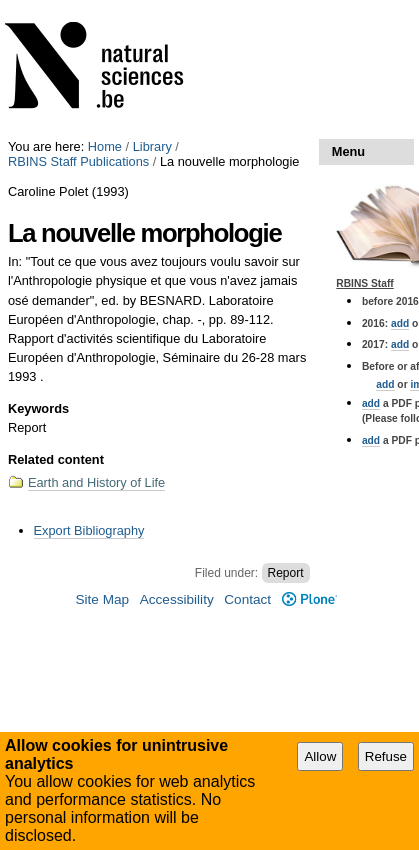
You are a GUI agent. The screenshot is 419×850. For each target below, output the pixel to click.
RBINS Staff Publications (78, 161)
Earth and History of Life (96, 482)
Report (286, 573)
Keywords (38, 408)
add (400, 323)
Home (105, 146)
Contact (247, 599)
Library (152, 146)
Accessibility (177, 599)
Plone (309, 599)
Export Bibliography (89, 530)
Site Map (102, 599)
